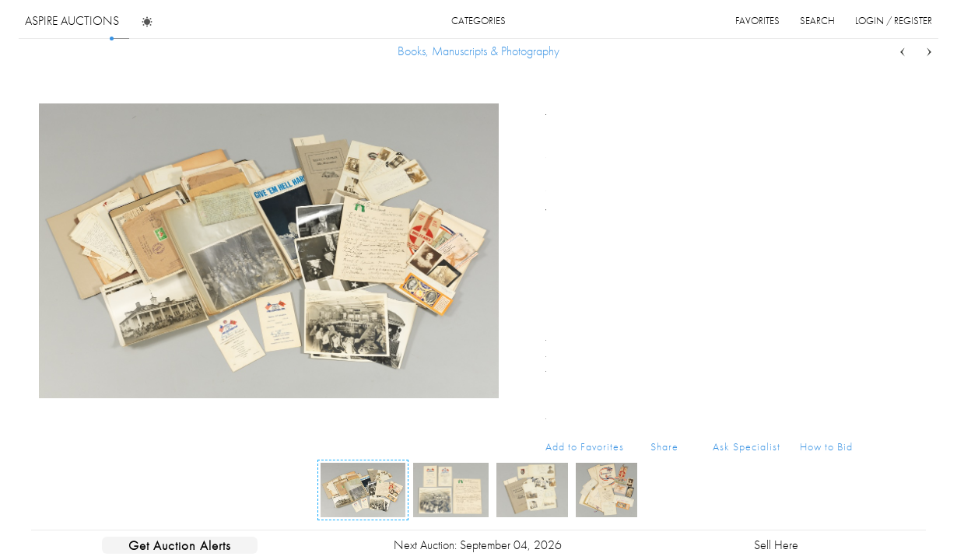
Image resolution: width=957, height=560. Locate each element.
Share (664, 446)
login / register (894, 21)
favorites (757, 21)
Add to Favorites (585, 446)
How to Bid (826, 446)
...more (841, 158)
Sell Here (776, 545)
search (817, 21)
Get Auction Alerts (180, 545)
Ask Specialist (747, 446)
